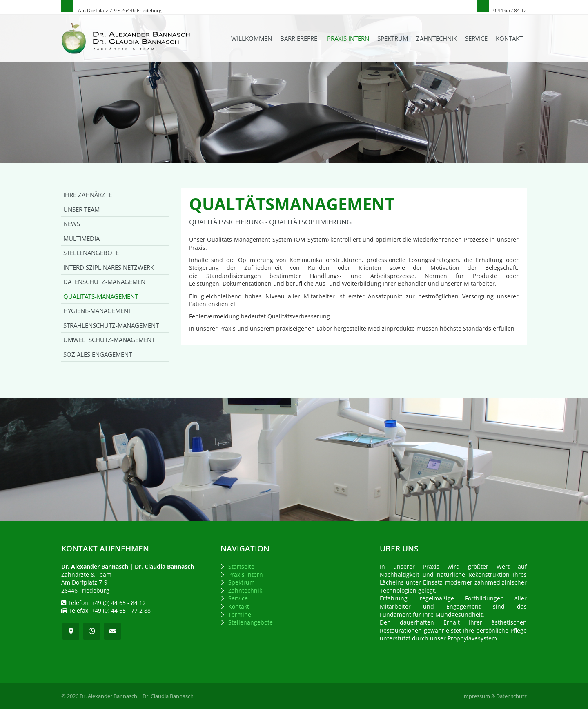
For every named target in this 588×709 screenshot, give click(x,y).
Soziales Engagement (98, 354)
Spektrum (393, 38)
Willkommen (252, 38)
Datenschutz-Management (106, 282)
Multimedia (81, 238)
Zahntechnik (437, 38)
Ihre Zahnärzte (88, 195)
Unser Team (81, 209)
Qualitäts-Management (101, 296)
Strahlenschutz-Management (111, 325)
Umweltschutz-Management (109, 340)
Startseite (241, 566)
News (72, 224)
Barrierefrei (300, 38)
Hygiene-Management (97, 311)
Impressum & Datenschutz (494, 696)
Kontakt (509, 38)
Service (476, 38)
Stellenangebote (91, 253)
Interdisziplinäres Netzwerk (109, 267)
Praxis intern (348, 38)
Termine (240, 615)
